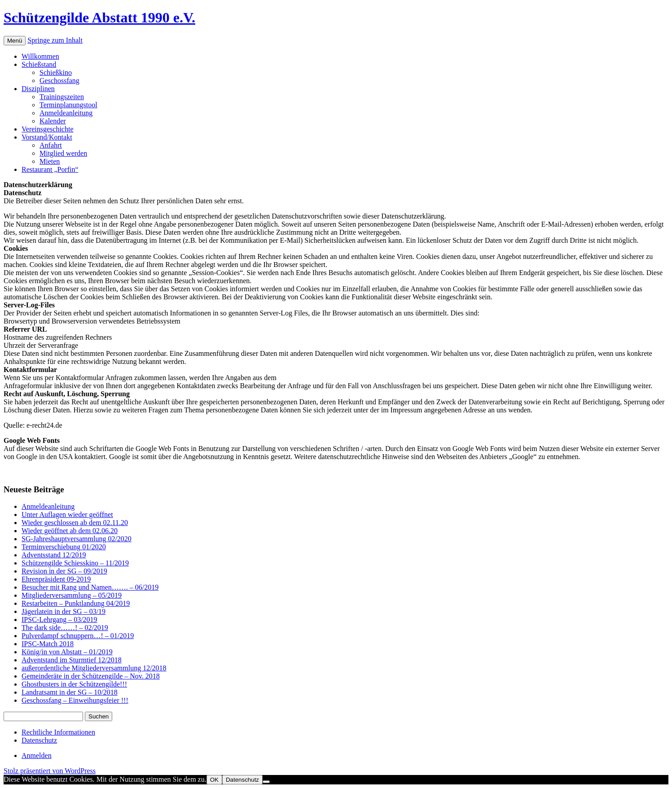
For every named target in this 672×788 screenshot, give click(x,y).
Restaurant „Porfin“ (50, 169)
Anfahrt (51, 145)
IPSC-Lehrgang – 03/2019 (59, 619)
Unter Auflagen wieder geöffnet (67, 514)
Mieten (50, 161)
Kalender (53, 121)
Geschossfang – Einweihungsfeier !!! (75, 700)
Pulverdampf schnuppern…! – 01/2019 (78, 636)
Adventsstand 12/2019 (54, 555)
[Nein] (266, 782)
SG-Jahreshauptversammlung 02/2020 (77, 539)
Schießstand (39, 64)
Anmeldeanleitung (66, 113)
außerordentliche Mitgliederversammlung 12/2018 (94, 668)
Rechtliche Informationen (58, 732)
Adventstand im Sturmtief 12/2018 (72, 660)
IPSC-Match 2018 (48, 644)
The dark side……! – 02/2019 (65, 628)
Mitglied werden (63, 153)
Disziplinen (38, 89)
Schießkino (56, 72)
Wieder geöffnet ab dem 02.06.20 (70, 531)
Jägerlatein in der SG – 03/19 (64, 611)
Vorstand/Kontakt (47, 137)
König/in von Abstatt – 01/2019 (67, 652)
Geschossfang (59, 81)
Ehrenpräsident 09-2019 (56, 579)
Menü (15, 41)
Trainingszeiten (62, 97)
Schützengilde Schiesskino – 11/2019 (75, 563)
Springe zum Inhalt (55, 40)
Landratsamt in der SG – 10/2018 (70, 692)
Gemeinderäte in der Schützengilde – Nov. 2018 (91, 676)
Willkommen (40, 56)
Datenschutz (39, 740)
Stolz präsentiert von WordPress (50, 771)
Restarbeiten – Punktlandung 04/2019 (76, 603)
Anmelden (37, 755)
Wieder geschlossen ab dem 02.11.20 (75, 523)
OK (214, 780)
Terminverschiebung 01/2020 (64, 547)
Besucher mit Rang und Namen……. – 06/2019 (90, 587)
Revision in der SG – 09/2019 (64, 571)
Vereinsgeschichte (48, 129)
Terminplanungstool (68, 105)
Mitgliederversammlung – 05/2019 (72, 595)
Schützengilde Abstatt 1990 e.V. (99, 18)
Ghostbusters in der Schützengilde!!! (74, 684)
